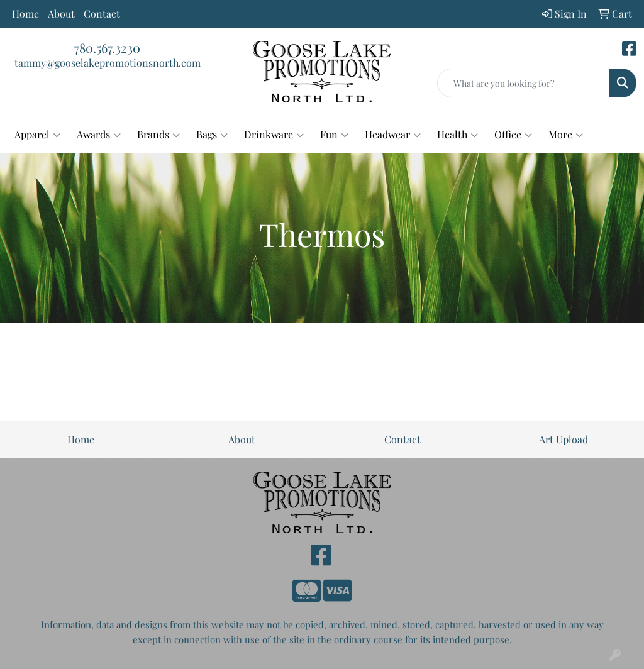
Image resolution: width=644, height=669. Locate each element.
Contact (102, 14)
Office (513, 135)
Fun (334, 135)
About (61, 14)
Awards (99, 135)
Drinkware (274, 135)
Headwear (393, 135)
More (566, 135)
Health (458, 135)
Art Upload (563, 439)
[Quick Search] (524, 83)
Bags (212, 135)
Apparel (37, 135)
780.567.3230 (107, 47)
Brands (158, 135)
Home (25, 14)
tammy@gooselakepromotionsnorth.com (108, 63)
